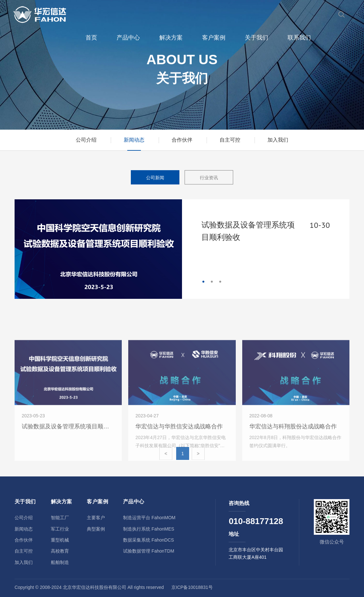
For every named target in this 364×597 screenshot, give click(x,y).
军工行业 (60, 529)
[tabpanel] (182, 249)
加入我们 (278, 140)
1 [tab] (203, 282)
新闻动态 (134, 140)
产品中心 (128, 38)
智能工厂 (60, 518)
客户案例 (214, 38)
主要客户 (96, 518)
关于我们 (256, 38)
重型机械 (60, 540)
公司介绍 (86, 140)
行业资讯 (209, 178)
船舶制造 (60, 562)
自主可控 (230, 140)
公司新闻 (155, 178)
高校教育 (60, 551)
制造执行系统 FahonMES (149, 529)
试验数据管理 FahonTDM (149, 551)
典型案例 (96, 529)
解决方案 (171, 38)
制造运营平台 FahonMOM (149, 518)
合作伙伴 (182, 140)
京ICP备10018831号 (192, 587)
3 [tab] (220, 282)
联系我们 (299, 38)
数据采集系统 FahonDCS (148, 540)
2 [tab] (212, 282)
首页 (91, 38)
